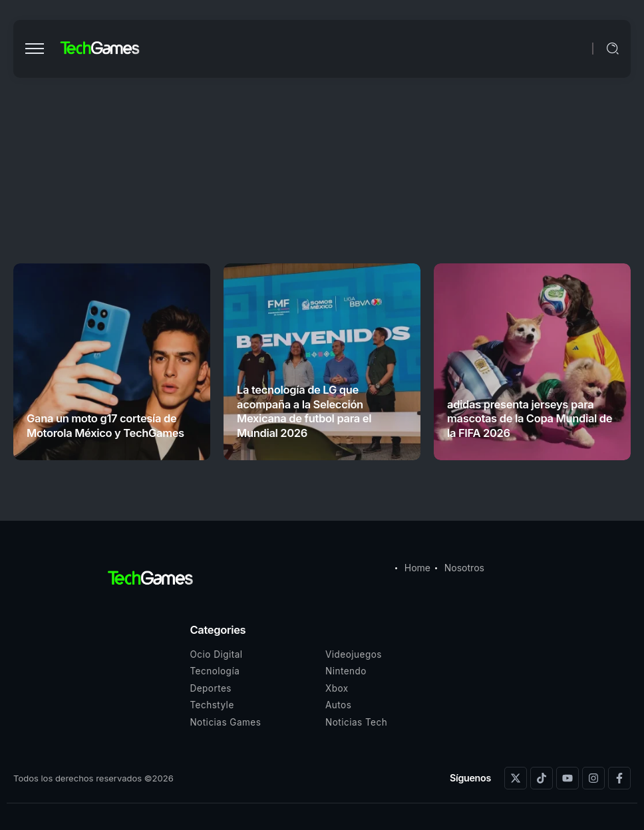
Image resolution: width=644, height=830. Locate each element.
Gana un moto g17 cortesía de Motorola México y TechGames (105, 425)
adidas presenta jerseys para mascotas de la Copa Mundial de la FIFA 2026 (530, 419)
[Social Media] (516, 778)
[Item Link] (112, 362)
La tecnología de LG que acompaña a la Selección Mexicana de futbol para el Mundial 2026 (304, 411)
